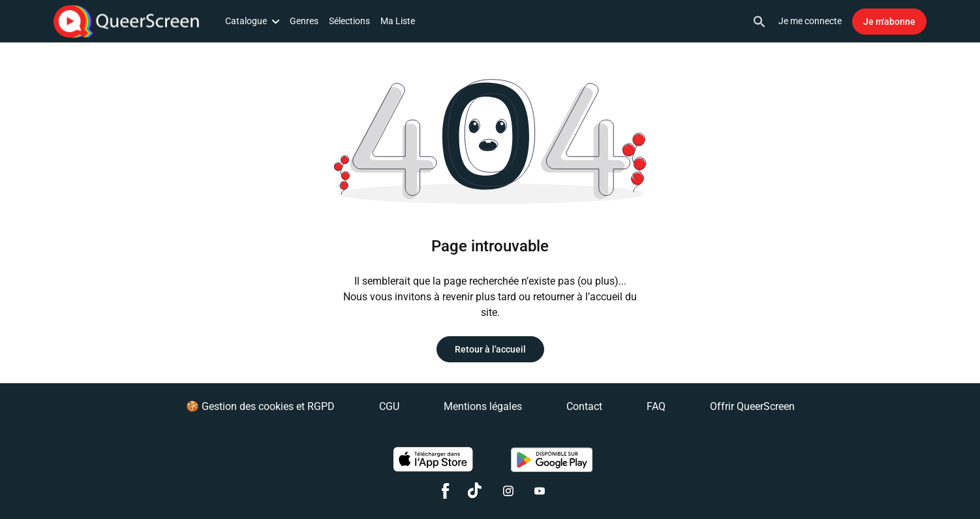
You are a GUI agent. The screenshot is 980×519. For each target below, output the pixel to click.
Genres (304, 21)
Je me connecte (810, 21)
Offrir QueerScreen (752, 406)
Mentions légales (483, 406)
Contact (584, 406)
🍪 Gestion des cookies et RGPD (260, 406)
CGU (389, 406)
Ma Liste (398, 21)
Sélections (349, 21)
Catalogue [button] (252, 21)
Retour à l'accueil (490, 349)
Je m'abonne (889, 22)
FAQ (656, 406)
